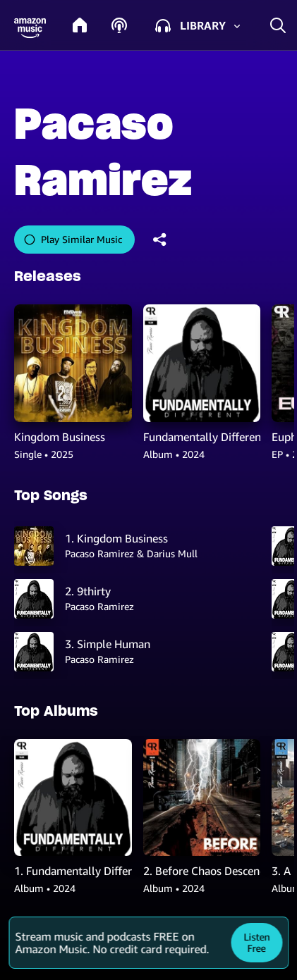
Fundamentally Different (202, 437)
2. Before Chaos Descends (202, 871)
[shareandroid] (160, 240)
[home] (80, 25)
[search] (278, 25)
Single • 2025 (44, 454)
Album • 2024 (174, 454)
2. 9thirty (88, 591)
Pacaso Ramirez (99, 606)
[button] (30, 29)
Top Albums (56, 711)
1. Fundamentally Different (73, 871)
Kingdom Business (60, 437)
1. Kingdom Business (116, 538)
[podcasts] (119, 25)
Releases (48, 276)
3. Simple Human (108, 644)
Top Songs (51, 495)
